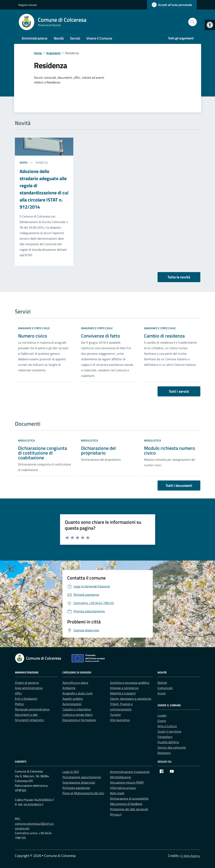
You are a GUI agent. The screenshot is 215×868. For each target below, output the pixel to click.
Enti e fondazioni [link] (26, 699)
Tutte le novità (179, 277)
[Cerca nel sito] (193, 22)
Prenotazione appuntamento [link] (82, 777)
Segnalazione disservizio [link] (79, 782)
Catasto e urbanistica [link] (77, 709)
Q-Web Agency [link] (190, 856)
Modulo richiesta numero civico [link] (170, 450)
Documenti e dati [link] (26, 715)
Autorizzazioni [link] (72, 704)
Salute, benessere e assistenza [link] (131, 699)
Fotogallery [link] (165, 737)
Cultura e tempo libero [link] (77, 715)
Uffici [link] (18, 693)
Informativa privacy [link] (123, 788)
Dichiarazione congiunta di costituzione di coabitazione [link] (43, 453)
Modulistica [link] (26, 440)
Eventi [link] (162, 721)
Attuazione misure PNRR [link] (127, 782)
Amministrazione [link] (34, 38)
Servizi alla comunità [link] (172, 747)
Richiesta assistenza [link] (76, 788)
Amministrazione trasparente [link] (130, 772)
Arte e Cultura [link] (167, 726)
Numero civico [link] (33, 336)
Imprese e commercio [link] (124, 688)
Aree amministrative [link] (29, 688)
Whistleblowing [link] (120, 777)
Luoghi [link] (162, 715)
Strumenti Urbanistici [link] (29, 720)
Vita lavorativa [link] (120, 720)
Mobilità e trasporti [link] (123, 693)
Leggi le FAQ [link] (71, 772)
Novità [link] (59, 38)
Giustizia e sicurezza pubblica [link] (130, 683)
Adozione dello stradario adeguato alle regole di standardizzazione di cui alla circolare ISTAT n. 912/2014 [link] (44, 189)
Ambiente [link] (69, 688)
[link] (210, 25)
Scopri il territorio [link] (169, 731)
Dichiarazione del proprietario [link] (98, 450)
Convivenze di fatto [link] (101, 336)
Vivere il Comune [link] (99, 38)
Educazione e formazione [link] (79, 720)
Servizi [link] (75, 38)
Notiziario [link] (164, 753)
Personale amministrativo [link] (32, 709)
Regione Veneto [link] (28, 5)
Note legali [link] (117, 793)
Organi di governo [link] (27, 683)
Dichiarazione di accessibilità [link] (129, 798)
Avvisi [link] (24, 162)
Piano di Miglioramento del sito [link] (83, 793)
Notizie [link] (162, 683)
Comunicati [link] (165, 688)
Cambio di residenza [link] (164, 336)
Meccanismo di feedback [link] (126, 804)
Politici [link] (19, 704)
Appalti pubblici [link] (73, 699)
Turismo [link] (115, 715)
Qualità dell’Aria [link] (168, 742)
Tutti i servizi (179, 391)
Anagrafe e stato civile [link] (34, 328)
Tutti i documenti (179, 486)
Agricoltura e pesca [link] (75, 683)
